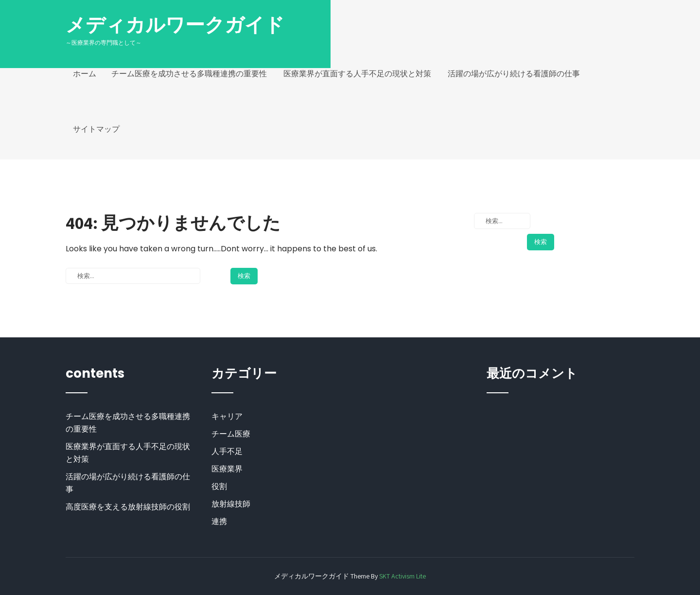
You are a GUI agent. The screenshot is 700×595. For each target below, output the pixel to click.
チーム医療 (231, 434)
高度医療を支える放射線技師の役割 (128, 507)
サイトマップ (96, 129)
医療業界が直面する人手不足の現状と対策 (357, 74)
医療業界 (227, 469)
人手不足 (227, 451)
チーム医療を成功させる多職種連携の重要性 (189, 74)
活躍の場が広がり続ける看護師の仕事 (514, 74)
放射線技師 (231, 504)
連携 (219, 521)
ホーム (85, 74)
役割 (219, 486)
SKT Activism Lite (402, 576)
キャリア (227, 416)
